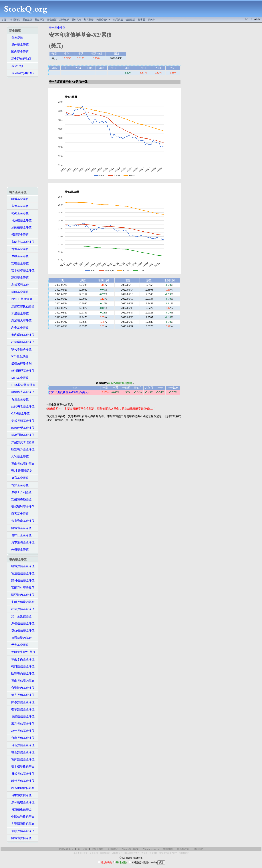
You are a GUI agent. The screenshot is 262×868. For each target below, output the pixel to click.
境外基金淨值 (19, 44)
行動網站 (113, 849)
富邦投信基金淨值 (22, 759)
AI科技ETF (184, 853)
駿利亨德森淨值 (20, 349)
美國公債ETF (103, 20)
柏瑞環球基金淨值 (22, 342)
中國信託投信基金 (22, 817)
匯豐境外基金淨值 (22, 449)
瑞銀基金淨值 (19, 292)
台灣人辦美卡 (66, 849)
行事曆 (141, 20)
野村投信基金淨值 (22, 580)
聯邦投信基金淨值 (22, 781)
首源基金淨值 (19, 485)
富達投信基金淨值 (22, 573)
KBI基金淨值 (19, 356)
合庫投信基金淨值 (22, 738)
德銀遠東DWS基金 (22, 652)
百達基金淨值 (19, 399)
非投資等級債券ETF (168, 853)
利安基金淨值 (19, 328)
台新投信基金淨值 (22, 745)
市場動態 (15, 20)
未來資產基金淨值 (22, 521)
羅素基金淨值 (19, 514)
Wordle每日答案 (130, 849)
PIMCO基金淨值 (21, 299)
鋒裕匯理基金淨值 (22, 371)
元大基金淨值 (19, 645)
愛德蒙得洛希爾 (20, 363)
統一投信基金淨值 (22, 731)
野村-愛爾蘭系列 (21, 471)
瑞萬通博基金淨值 (22, 435)
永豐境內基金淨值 (22, 688)
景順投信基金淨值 (22, 831)
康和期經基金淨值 (22, 802)
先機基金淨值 (19, 550)
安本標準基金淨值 (22, 270)
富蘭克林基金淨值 (22, 242)
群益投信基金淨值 (22, 630)
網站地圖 (168, 849)
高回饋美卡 (117, 853)
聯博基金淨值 (19, 199)
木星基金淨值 (19, 313)
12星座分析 (98, 849)
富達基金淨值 (19, 206)
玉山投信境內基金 (22, 681)
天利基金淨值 (19, 456)
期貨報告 (89, 20)
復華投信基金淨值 (22, 709)
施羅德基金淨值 (20, 228)
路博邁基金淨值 (20, 528)
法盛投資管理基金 (22, 442)
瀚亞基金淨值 (19, 278)
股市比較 (76, 20)
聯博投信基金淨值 (22, 566)
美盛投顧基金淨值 (22, 421)
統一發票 (82, 849)
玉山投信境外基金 (22, 464)
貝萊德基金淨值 (20, 220)
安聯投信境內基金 (22, 602)
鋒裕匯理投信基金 (22, 788)
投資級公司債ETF (149, 853)
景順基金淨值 (19, 235)
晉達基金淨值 (19, 249)
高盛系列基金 (19, 285)
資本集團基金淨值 (22, 542)
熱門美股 (118, 20)
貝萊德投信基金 (20, 810)
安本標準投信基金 (22, 767)
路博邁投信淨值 (20, 838)
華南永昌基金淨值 (22, 659)
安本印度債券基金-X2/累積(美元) (69, 392)
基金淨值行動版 (20, 59)
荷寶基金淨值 (19, 478)
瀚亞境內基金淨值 (22, 595)
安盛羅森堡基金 (20, 499)
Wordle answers (151, 849)
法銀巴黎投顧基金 (22, 306)
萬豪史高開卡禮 (81, 853)
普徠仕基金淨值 (20, 535)
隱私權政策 (183, 849)
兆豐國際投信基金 (22, 824)
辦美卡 (151, 20)
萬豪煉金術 (105, 853)
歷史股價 (27, 20)
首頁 (4, 20)
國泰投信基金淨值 (22, 702)
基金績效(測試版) (21, 73)
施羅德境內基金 (20, 638)
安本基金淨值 (57, 28)
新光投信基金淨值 (22, 695)
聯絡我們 (198, 849)
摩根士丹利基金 (20, 492)
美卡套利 (94, 853)
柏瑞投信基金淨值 (22, 609)
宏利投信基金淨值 (22, 724)
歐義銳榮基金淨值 (22, 428)
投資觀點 (130, 20)
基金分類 (52, 20)
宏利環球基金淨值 (22, 335)
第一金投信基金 (20, 616)
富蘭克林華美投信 (22, 588)
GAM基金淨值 (19, 413)
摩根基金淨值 (19, 256)
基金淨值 (39, 20)
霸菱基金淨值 (19, 213)
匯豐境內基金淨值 (22, 673)
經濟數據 (64, 20)
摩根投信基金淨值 (22, 623)
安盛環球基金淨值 (22, 507)
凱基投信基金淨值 (22, 752)
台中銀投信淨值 (20, 795)
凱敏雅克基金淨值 (22, 392)
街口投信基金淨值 (22, 666)
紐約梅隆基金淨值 (22, 406)
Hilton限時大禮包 (132, 853)
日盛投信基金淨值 (22, 774)
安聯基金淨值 (19, 263)
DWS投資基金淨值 (22, 385)
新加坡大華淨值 (20, 320)
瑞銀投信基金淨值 (22, 716)
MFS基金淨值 (19, 378)
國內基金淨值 (19, 52)
